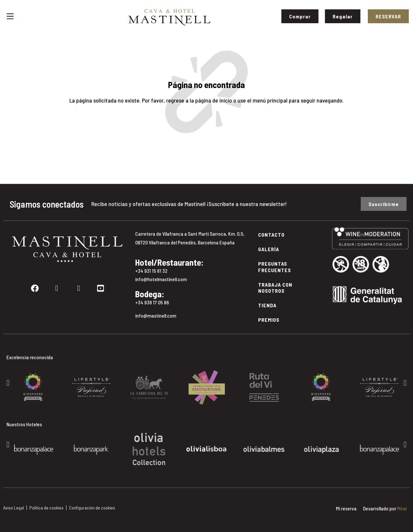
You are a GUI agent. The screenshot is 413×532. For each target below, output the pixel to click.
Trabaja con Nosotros (275, 288)
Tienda (267, 305)
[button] (8, 383)
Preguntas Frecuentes (275, 267)
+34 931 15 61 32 (151, 271)
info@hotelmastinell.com (161, 279)
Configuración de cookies (92, 508)
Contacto (271, 235)
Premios (269, 320)
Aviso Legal (14, 508)
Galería (269, 249)
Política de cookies (46, 508)
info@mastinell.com (156, 315)
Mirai (402, 508)
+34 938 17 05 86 (152, 302)
